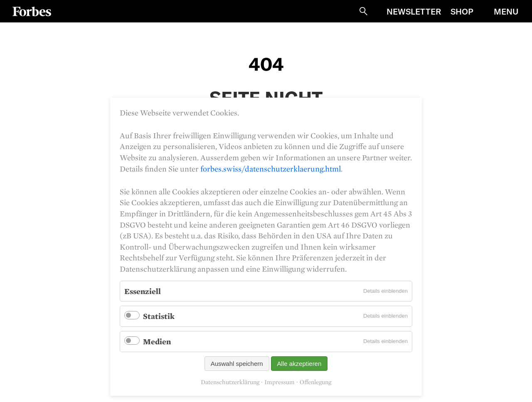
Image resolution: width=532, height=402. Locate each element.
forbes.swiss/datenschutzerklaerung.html (271, 169)
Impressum (280, 382)
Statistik (159, 316)
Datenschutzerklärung (230, 382)
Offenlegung (315, 382)
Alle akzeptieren (299, 364)
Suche (363, 11)
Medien (157, 341)
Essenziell (143, 291)
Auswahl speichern (237, 364)
